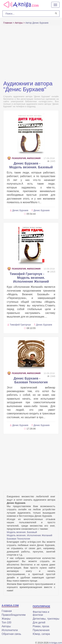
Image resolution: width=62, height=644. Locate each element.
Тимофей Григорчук (20, 325)
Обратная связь (11, 634)
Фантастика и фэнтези (41, 613)
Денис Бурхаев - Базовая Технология (31, 380)
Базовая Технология (18, 539)
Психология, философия (24, 158)
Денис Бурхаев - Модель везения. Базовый (31, 165)
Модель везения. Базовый (22, 532)
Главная (7, 611)
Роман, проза (41, 626)
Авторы (6, 626)
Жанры (6, 619)
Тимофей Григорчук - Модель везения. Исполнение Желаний (29, 278)
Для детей (39, 622)
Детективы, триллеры (46, 619)
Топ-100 (6, 622)
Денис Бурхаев (20, 210)
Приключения (41, 630)
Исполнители (10, 630)
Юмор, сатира (41, 634)
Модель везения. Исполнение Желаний (30, 535)
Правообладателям (14, 615)
